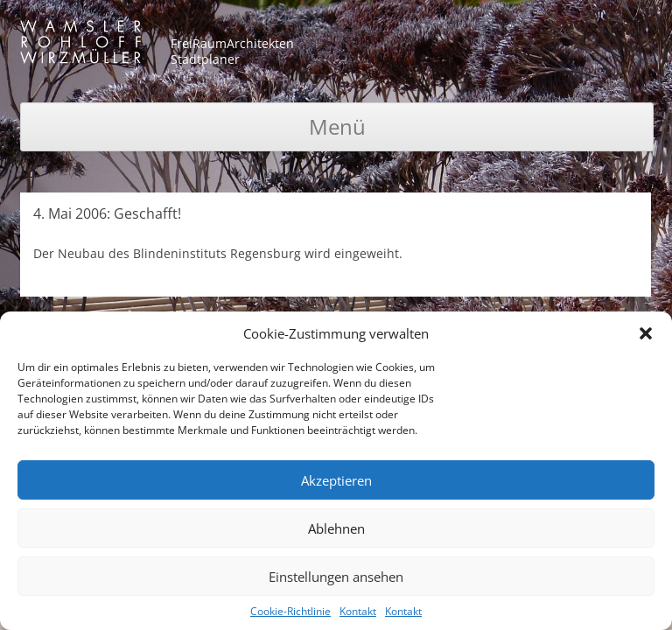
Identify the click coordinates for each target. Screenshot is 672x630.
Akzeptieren (336, 480)
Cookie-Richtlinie (290, 611)
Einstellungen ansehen (336, 577)
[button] (646, 333)
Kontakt (358, 611)
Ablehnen (336, 528)
